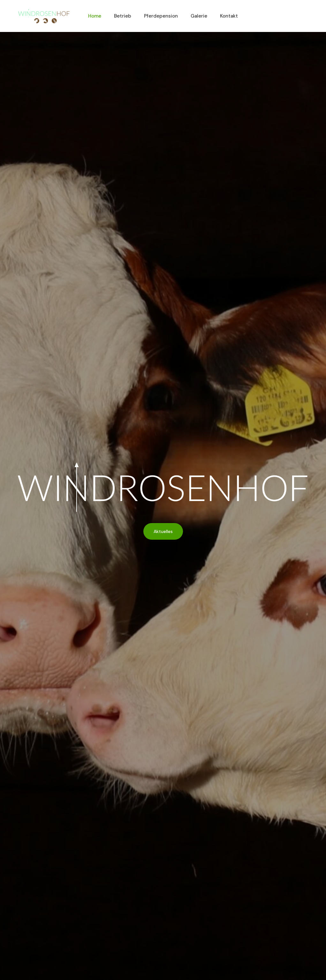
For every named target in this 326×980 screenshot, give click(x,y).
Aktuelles (163, 531)
